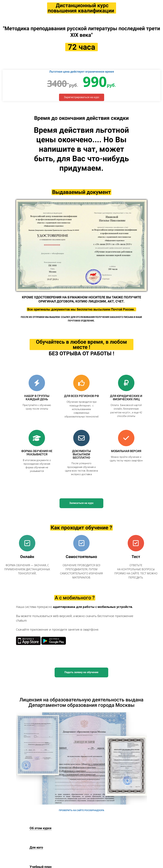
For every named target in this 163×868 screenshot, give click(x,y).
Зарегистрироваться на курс (82, 97)
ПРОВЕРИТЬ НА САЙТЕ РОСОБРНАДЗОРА (81, 810)
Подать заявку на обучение (81, 672)
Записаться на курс (81, 503)
